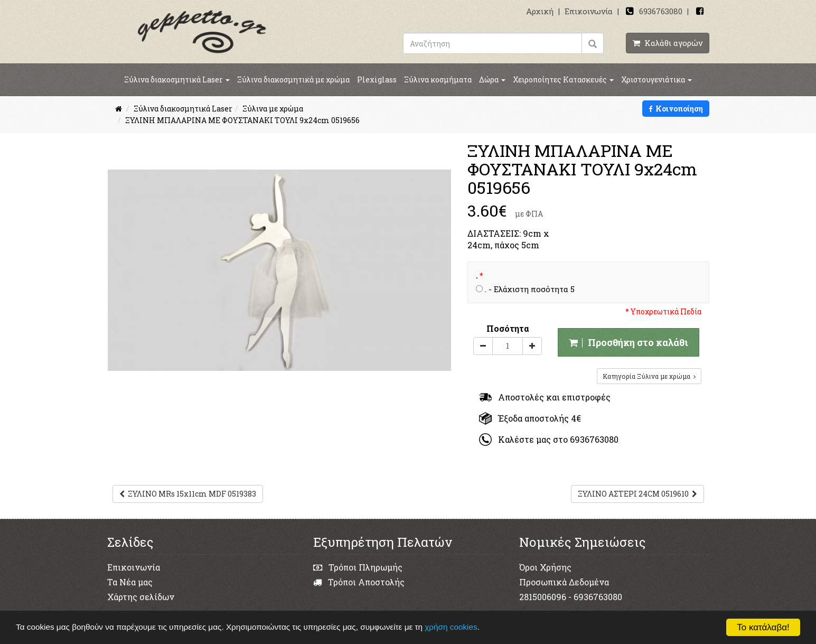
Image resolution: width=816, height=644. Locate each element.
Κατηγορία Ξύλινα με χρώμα (649, 376)
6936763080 (661, 11)
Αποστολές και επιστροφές (545, 397)
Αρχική (540, 11)
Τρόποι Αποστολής (359, 582)
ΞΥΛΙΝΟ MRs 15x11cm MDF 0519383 (188, 494)
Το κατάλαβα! (763, 627)
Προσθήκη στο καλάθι (629, 342)
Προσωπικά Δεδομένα (564, 582)
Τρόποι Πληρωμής (358, 567)
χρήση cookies (451, 627)
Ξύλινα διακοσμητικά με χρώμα (293, 80)
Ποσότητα (508, 328)
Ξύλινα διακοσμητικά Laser (177, 80)
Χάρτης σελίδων (141, 597)
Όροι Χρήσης (545, 567)
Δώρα (492, 80)
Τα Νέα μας (130, 582)
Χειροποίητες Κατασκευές (563, 80)
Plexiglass (377, 80)
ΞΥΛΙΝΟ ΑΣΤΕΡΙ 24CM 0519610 (637, 494)
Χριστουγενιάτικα (656, 80)
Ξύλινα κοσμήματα (438, 80)
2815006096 (543, 597)
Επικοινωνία (589, 11)
